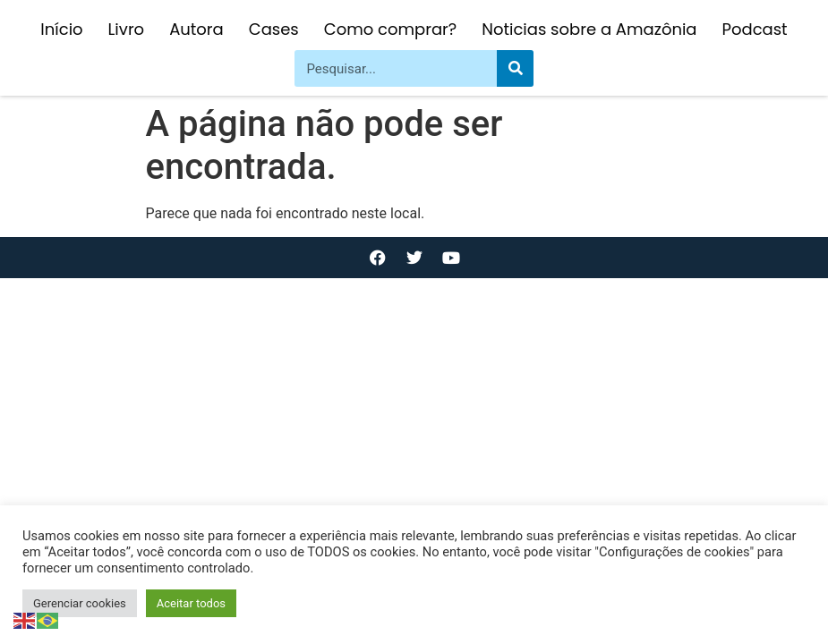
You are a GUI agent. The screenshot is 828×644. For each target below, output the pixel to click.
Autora (196, 29)
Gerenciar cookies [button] (80, 603)
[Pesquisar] (515, 68)
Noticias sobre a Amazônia (589, 29)
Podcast (755, 29)
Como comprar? (390, 29)
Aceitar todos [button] (191, 603)
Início (61, 29)
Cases (274, 29)
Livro (127, 29)
